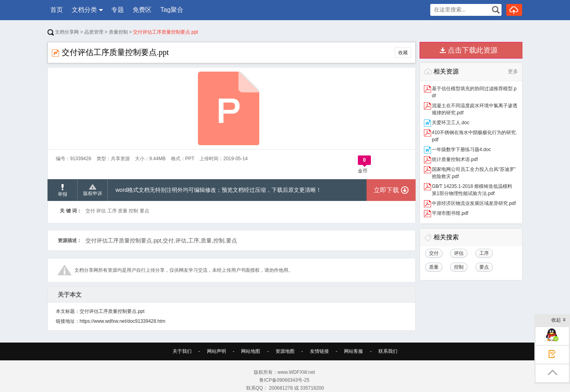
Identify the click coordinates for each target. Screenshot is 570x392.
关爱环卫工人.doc (451, 123)
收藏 (403, 53)
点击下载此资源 (473, 50)
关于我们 (182, 351)
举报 (63, 190)
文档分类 (84, 10)
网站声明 (217, 351)
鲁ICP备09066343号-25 (285, 380)
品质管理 (94, 32)
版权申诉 (93, 190)
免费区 (142, 10)
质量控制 (118, 32)
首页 (57, 10)
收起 (559, 321)
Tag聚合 (172, 10)
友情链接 (319, 351)
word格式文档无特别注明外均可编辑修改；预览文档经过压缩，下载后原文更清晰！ (218, 190)
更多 (513, 71)
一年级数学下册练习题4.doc (461, 150)
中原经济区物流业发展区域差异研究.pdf (474, 203)
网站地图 (251, 351)
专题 (118, 10)
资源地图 (285, 351)
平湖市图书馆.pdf (450, 213)
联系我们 (388, 351)
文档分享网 (63, 32)
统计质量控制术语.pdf (455, 159)
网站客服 (353, 351)
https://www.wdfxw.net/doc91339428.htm (123, 321)
